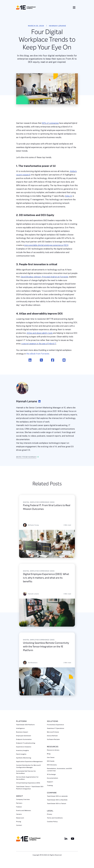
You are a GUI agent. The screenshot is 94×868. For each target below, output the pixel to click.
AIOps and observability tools (40, 333)
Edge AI (69, 196)
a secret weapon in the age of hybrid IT (39, 344)
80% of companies (50, 123)
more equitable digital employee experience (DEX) (46, 245)
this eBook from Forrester (38, 354)
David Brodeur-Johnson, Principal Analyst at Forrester (44, 277)
